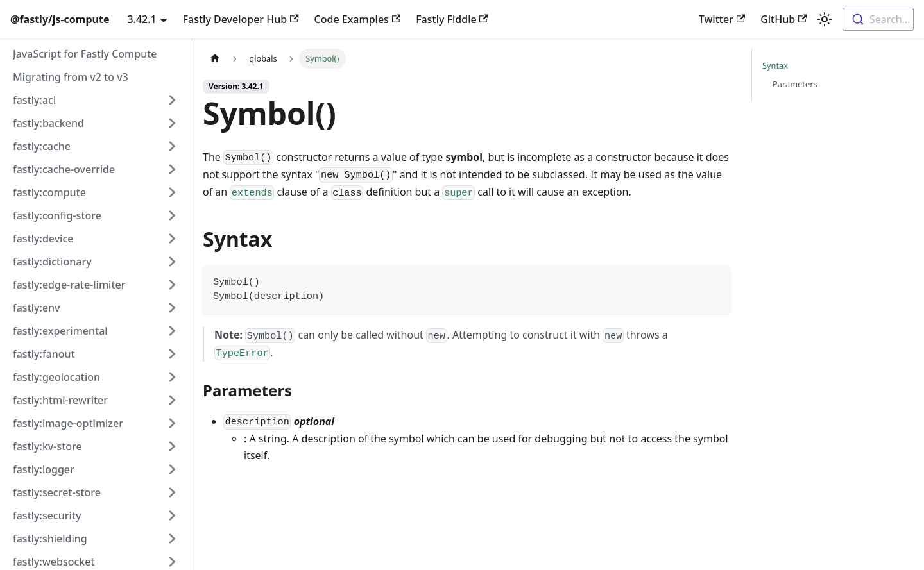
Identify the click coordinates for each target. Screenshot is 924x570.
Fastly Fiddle (452, 19)
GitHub (783, 19)
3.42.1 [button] (141, 19)
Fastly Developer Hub (241, 19)
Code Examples (358, 19)
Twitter (722, 19)
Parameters (795, 84)
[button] (96, 100)
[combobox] (878, 19)
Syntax (775, 65)
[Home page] (215, 59)
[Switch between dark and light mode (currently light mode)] (825, 19)
